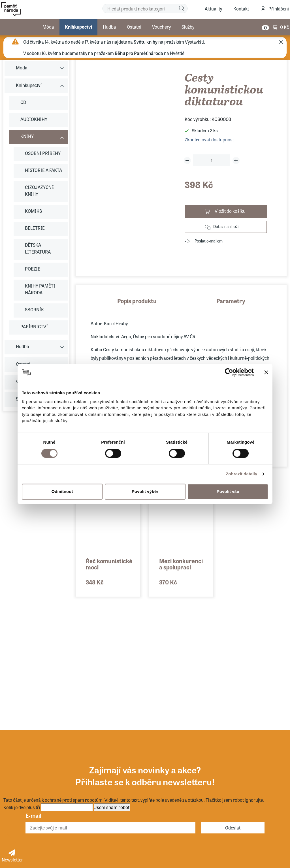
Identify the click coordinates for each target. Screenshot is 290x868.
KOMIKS (33, 211)
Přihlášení (279, 9)
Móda (48, 27)
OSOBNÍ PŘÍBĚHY (43, 153)
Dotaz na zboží (226, 226)
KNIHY (27, 136)
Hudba (109, 27)
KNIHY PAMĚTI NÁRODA (40, 289)
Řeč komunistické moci (109, 564)
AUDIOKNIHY (34, 119)
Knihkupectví (78, 27)
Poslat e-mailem (209, 241)
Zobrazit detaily (242, 474)
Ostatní (134, 27)
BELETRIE (35, 228)
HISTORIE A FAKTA (43, 170)
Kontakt (241, 9)
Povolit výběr (145, 491)
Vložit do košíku (230, 211)
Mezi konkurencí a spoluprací (181, 564)
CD (23, 102)
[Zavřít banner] (266, 372)
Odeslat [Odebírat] (233, 828)
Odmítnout (62, 491)
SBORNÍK (34, 309)
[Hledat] (182, 8)
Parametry (231, 301)
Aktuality (213, 9)
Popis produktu (137, 301)
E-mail (33, 815)
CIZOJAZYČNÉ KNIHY (40, 191)
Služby (188, 27)
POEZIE (33, 269)
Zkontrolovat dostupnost (209, 140)
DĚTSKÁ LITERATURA (38, 248)
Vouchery (161, 27)
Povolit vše (228, 491)
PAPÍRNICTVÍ (34, 326)
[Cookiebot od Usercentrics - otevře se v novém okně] (229, 372)
